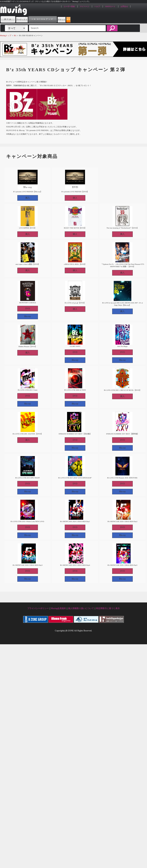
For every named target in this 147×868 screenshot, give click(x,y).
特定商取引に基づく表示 (108, 608)
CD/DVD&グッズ (53, 19)
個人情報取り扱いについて (81, 608)
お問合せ (124, 6)
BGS (93, 19)
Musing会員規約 (59, 608)
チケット (77, 19)
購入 (28, 198)
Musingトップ (6, 36)
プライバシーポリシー (38, 608)
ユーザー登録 (69, 6)
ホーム (8, 19)
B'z (15, 36)
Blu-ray (28, 316)
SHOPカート (110, 6)
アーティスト (27, 19)
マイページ (85, 6)
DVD (27, 309)
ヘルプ (97, 6)
